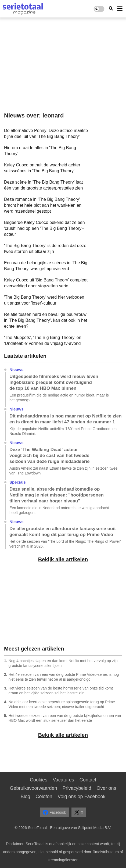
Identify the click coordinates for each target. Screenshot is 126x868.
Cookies (39, 780)
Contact (88, 780)
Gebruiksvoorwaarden (33, 788)
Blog (25, 796)
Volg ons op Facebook (81, 796)
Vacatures (63, 780)
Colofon (44, 796)
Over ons (107, 788)
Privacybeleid (77, 788)
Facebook (54, 812)
